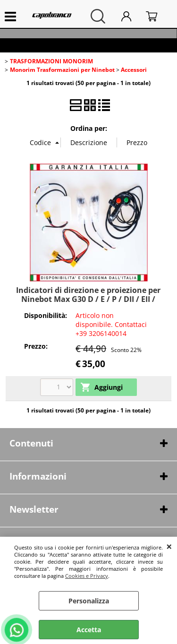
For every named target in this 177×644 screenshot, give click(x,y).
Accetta (89, 630)
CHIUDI (169, 546)
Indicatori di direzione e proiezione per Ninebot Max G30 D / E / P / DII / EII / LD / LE (88, 299)
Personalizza (89, 601)
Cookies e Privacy (87, 576)
